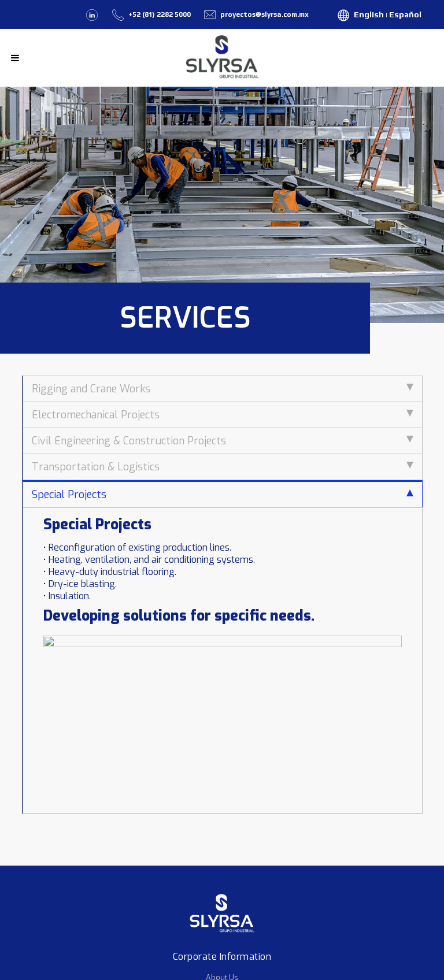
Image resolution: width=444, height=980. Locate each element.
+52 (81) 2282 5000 (160, 14)
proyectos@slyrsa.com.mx (264, 14)
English (369, 14)
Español (405, 14)
